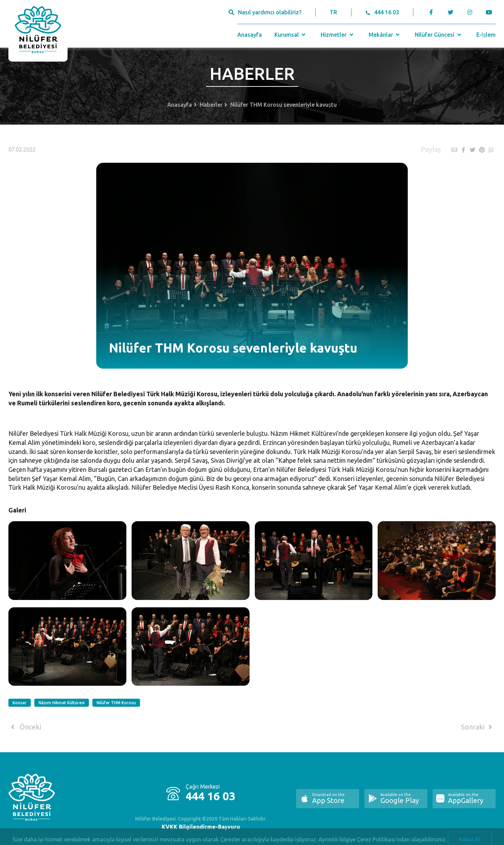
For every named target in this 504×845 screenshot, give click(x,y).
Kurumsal (291, 35)
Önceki (25, 727)
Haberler (211, 105)
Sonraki (478, 727)
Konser (20, 703)
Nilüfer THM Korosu (116, 703)
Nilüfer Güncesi (439, 35)
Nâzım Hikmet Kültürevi (62, 703)
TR (333, 12)
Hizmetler (338, 35)
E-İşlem (486, 35)
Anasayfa (250, 35)
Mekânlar (385, 35)
